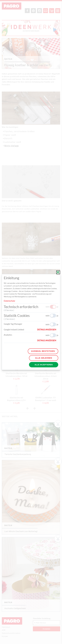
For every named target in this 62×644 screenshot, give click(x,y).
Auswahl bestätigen (43, 351)
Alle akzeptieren (44, 365)
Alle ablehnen (44, 358)
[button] (48, 330)
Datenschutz (9, 301)
